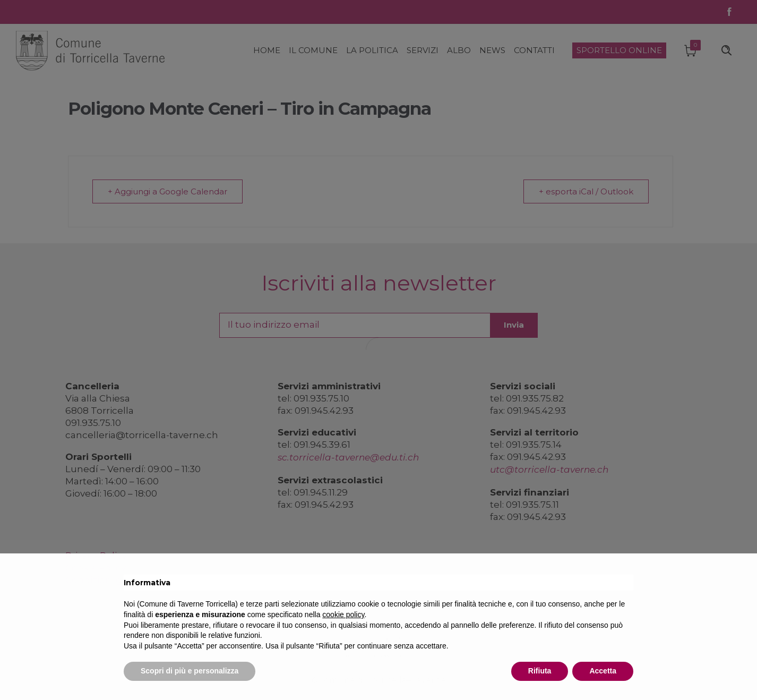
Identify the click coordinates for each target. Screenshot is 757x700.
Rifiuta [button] (540, 671)
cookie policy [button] (343, 614)
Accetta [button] (603, 671)
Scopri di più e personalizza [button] (190, 671)
